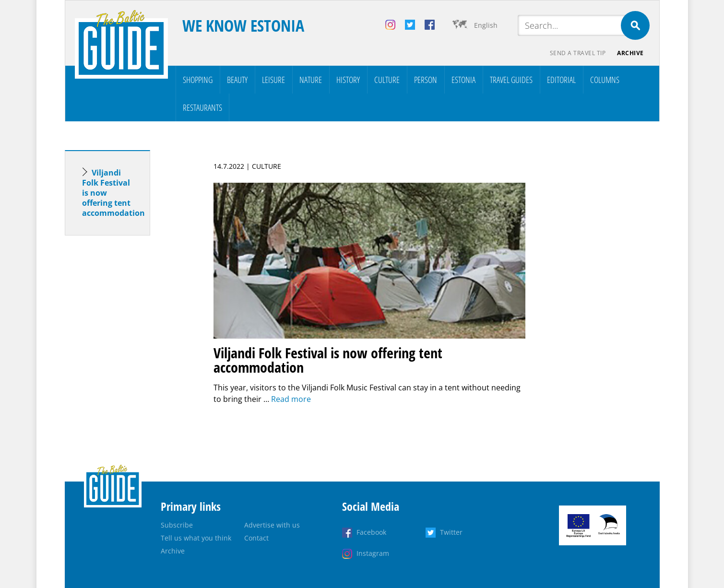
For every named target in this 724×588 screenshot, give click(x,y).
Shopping (198, 80)
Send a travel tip (578, 53)
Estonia (463, 80)
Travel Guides (511, 80)
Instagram (373, 553)
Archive (630, 53)
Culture (387, 80)
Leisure (273, 80)
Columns (605, 80)
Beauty (237, 80)
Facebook (371, 532)
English (486, 25)
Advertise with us (272, 525)
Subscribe (177, 525)
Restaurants (202, 107)
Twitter (451, 532)
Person (426, 80)
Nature (311, 80)
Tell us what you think (196, 538)
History (348, 80)
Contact (256, 538)
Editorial (561, 80)
